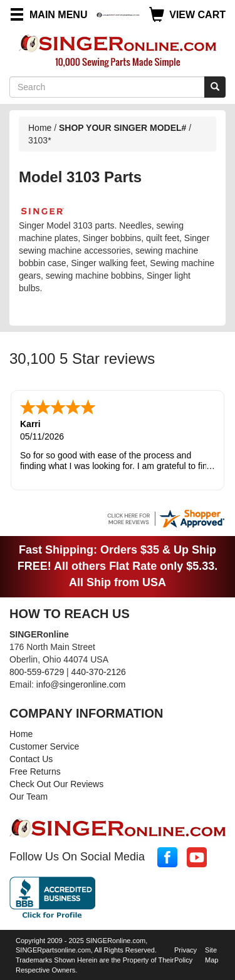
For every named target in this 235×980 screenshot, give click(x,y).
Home (40, 128)
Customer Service (44, 745)
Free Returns (35, 770)
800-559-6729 (37, 671)
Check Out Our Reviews (56, 783)
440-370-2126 (99, 671)
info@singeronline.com (81, 683)
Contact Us (31, 758)
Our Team (29, 795)
